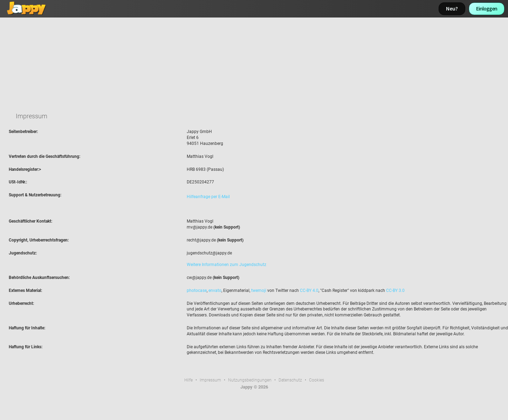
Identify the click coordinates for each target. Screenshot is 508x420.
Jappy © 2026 (254, 387)
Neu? (452, 9)
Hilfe (188, 380)
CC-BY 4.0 (309, 290)
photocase (197, 290)
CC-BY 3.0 (395, 290)
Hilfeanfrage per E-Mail (208, 197)
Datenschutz (290, 380)
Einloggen (487, 9)
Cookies (317, 380)
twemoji (259, 290)
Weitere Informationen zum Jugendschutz (226, 265)
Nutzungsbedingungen (250, 380)
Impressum (210, 380)
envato (215, 290)
